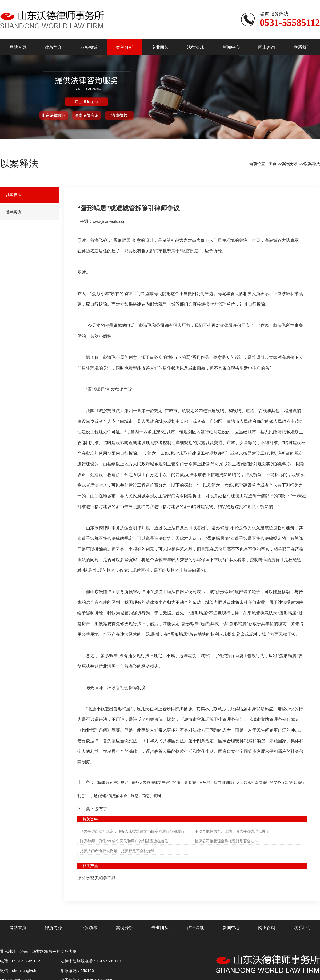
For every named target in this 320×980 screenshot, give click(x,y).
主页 (273, 164)
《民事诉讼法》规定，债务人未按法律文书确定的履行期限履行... (134, 831)
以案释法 (312, 164)
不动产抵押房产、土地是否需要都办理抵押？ (232, 831)
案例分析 (290, 164)
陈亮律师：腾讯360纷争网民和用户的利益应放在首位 (124, 841)
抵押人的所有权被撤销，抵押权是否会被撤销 (117, 851)
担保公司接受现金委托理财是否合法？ (226, 841)
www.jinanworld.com (109, 222)
